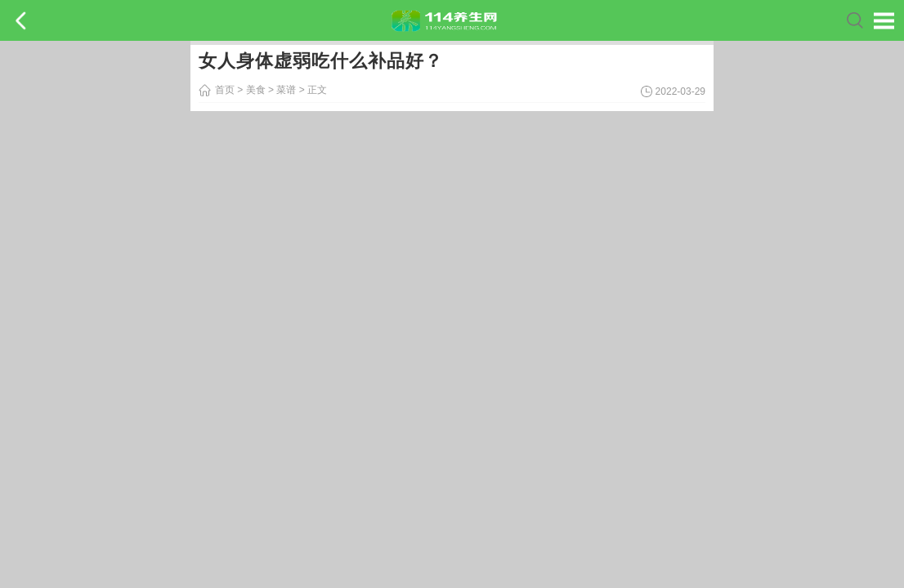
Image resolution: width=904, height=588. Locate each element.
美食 (256, 90)
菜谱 (286, 90)
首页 (225, 90)
